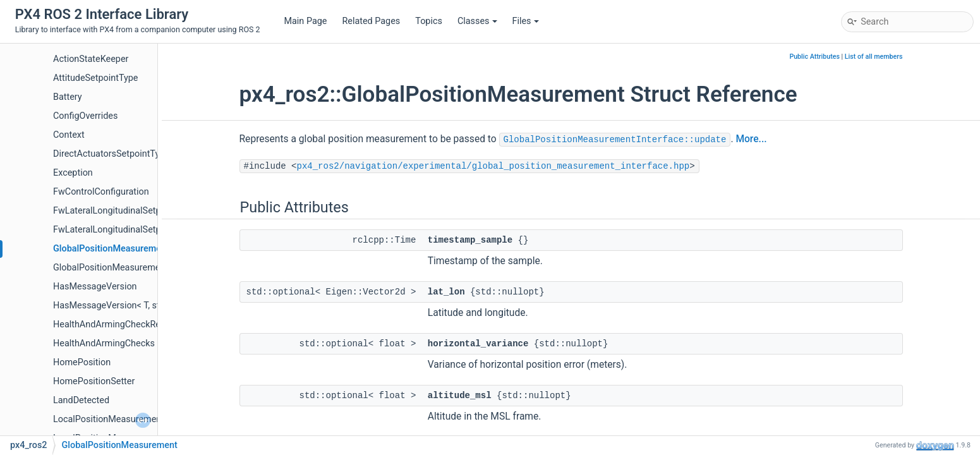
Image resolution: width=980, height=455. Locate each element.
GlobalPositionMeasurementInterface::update (615, 140)
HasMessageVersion (95, 287)
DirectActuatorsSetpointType (111, 154)
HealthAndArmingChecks (104, 343)
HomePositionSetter (94, 381)
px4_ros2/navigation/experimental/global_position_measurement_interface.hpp (493, 166)
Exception (73, 173)
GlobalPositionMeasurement (111, 249)
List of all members (874, 57)
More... (751, 139)
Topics (429, 21)
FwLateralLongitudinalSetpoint (115, 211)
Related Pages (371, 21)
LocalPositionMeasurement (109, 419)
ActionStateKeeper (91, 59)
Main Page (305, 21)
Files (526, 21)
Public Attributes (814, 57)
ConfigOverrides (85, 116)
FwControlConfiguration (101, 192)
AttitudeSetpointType (96, 78)
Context (69, 135)
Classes (477, 21)
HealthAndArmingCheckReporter (119, 325)
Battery (68, 97)
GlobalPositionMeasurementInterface (129, 268)
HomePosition (82, 362)
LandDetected (81, 400)
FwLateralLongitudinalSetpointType (124, 230)
